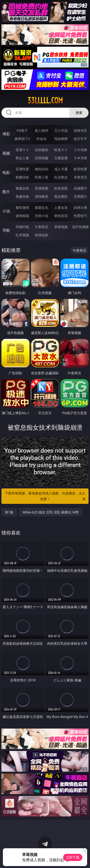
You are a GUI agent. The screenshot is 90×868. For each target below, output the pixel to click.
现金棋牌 (61, 139)
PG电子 (22, 130)
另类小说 (42, 216)
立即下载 (73, 857)
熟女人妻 (22, 158)
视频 (6, 153)
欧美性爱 (80, 169)
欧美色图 (61, 188)
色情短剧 (42, 235)
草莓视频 (61, 227)
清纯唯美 (42, 196)
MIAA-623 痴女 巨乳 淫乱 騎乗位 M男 (51, 512)
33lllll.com (45, 100)
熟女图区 (61, 196)
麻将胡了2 (22, 139)
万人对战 (61, 130)
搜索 (79, 113)
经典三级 (42, 177)
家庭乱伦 (42, 207)
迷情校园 (22, 216)
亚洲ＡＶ (22, 150)
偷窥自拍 (22, 188)
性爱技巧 (80, 216)
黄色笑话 (61, 216)
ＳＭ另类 (80, 158)
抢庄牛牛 (80, 139)
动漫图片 (80, 188)
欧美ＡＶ (61, 150)
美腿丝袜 (22, 196)
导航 (6, 230)
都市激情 (22, 207)
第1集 (9, 512)
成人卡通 (61, 169)
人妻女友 (61, 207)
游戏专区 (80, 130)
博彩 (6, 134)
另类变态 (80, 177)
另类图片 (80, 196)
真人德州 (42, 130)
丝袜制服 (42, 158)
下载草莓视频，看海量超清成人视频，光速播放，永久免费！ (46, 496)
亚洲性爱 (22, 169)
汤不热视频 (80, 227)
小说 (6, 211)
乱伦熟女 (61, 177)
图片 (6, 192)
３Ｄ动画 (80, 150)
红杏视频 (22, 235)
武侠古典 (80, 207)
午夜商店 (42, 227)
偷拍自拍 (42, 169)
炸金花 (42, 139)
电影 (6, 172)
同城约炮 (22, 227)
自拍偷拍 (42, 150)
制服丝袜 (22, 177)
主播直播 (61, 158)
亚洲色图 (42, 188)
